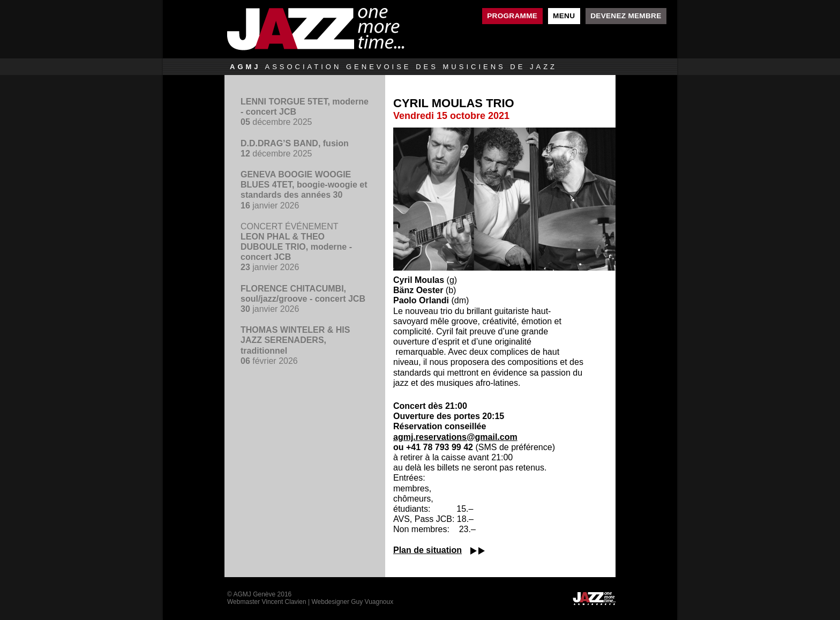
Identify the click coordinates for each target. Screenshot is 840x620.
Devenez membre (626, 16)
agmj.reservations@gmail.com (455, 437)
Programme (512, 16)
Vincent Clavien (284, 602)
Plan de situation (427, 550)
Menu (564, 16)
